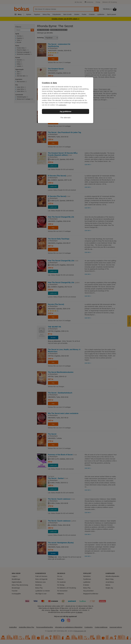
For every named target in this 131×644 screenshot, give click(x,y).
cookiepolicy (62, 105)
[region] (65, 100)
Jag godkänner (65, 111)
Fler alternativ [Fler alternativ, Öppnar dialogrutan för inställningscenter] (66, 118)
